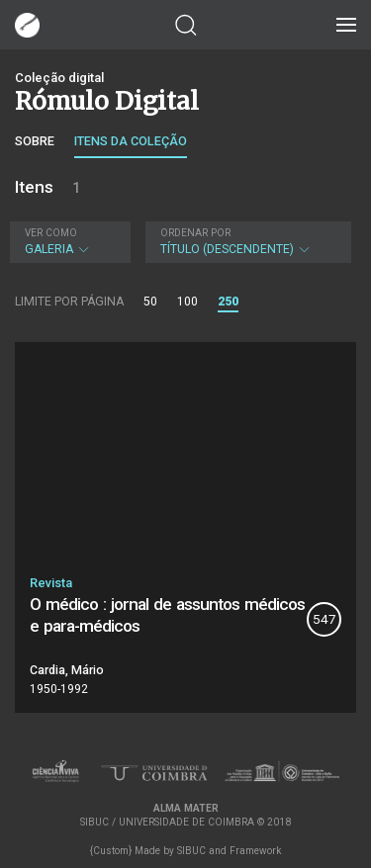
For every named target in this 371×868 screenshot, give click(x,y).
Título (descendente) (246, 242)
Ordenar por (195, 233)
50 (150, 302)
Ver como (51, 233)
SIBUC (191, 851)
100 (187, 302)
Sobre (35, 141)
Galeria (68, 242)
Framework (255, 851)
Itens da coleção (131, 141)
